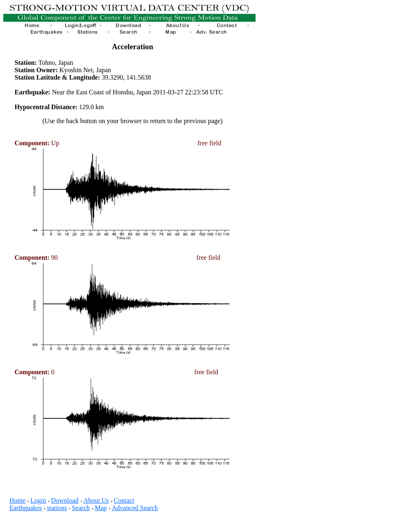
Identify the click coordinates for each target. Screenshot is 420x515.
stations (57, 508)
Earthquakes (26, 508)
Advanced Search (135, 508)
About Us (96, 500)
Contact (124, 500)
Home (17, 500)
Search (81, 508)
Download (65, 500)
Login (38, 500)
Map (101, 508)
